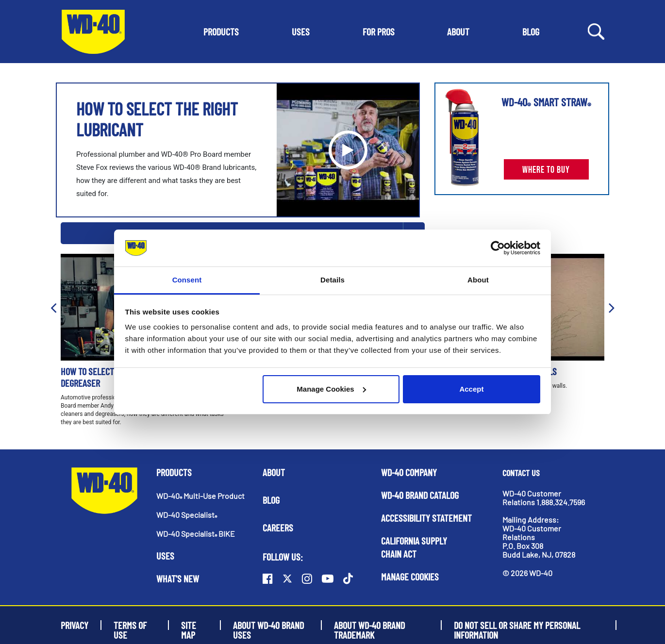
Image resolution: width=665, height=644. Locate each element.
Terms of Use (130, 625)
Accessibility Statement (426, 518)
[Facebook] (268, 578)
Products (174, 472)
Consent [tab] (187, 280)
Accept (471, 389)
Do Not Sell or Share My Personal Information (517, 625)
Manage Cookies (331, 389)
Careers (278, 528)
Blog (271, 500)
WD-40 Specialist (187, 515)
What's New (178, 578)
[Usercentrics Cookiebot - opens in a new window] (498, 248)
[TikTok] (348, 578)
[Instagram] (307, 578)
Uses (165, 556)
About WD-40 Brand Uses (268, 625)
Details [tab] (332, 280)
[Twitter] (287, 578)
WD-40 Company (409, 472)
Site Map (189, 625)
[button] (221, 32)
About (274, 472)
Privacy (75, 625)
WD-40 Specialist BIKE (196, 534)
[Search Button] (596, 31)
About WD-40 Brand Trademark (369, 625)
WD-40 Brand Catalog (420, 495)
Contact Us (521, 473)
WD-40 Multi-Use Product (200, 496)
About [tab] (478, 280)
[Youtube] (328, 578)
